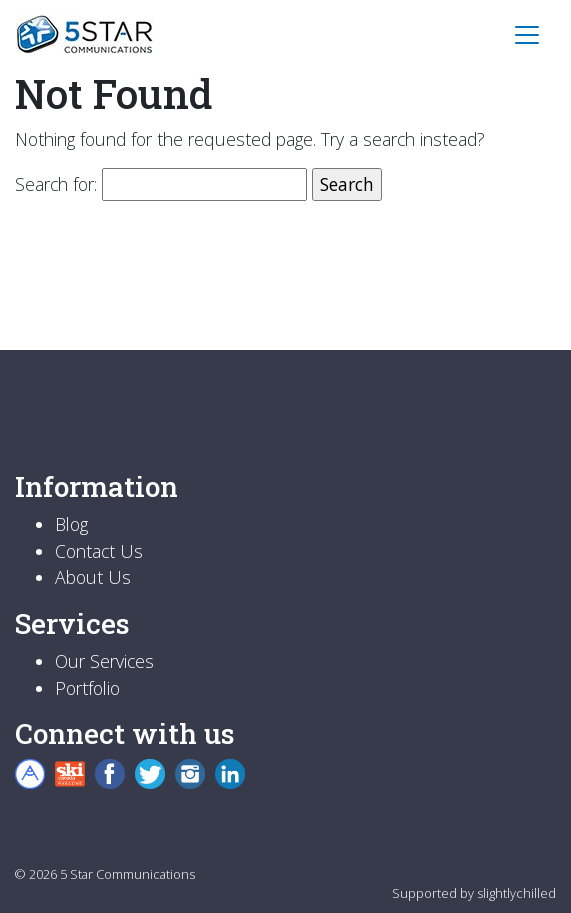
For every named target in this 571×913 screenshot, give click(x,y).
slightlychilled (516, 893)
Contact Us (99, 551)
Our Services (104, 661)
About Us (93, 577)
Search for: (56, 184)
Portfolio (87, 688)
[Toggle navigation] (527, 35)
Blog (71, 524)
